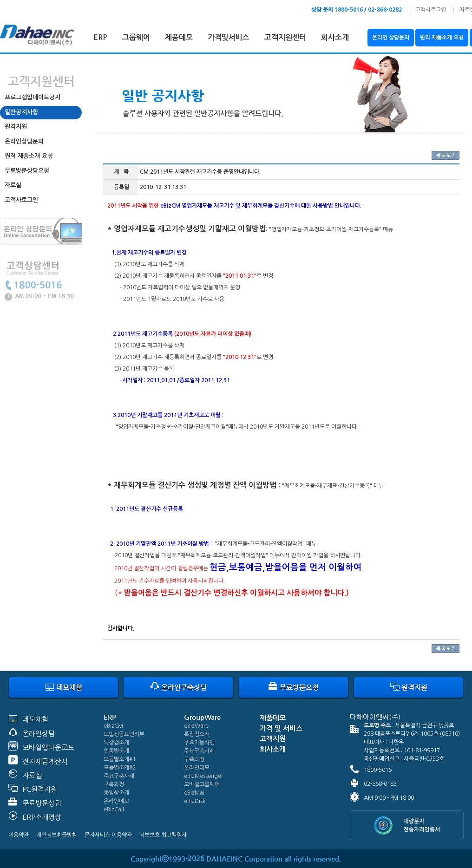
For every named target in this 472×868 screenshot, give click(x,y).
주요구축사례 (119, 776)
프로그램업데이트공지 (33, 97)
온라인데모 (116, 801)
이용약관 (19, 835)
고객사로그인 (431, 10)
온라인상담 (39, 734)
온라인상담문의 (24, 141)
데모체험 (64, 687)
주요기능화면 (199, 743)
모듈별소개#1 (120, 759)
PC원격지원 (40, 789)
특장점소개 (116, 743)
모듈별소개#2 (120, 768)
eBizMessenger (203, 776)
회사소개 (335, 37)
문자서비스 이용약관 (108, 835)
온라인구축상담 (178, 687)
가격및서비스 (229, 37)
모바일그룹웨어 (202, 784)
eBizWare (196, 726)
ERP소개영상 (42, 817)
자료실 (13, 185)
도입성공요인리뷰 (124, 734)
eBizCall (114, 809)
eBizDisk (195, 801)
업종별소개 (116, 751)
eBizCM (113, 726)
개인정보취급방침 (57, 835)
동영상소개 (116, 793)
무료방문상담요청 (27, 171)
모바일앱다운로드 (48, 747)
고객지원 (273, 739)
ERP (100, 37)
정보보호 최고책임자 (163, 835)
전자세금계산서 (45, 761)
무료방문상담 (42, 803)
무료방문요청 (294, 687)
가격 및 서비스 (281, 728)
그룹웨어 (136, 37)
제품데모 (179, 37)
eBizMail (195, 793)
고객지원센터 (285, 37)
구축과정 (114, 784)
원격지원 (16, 127)
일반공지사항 (21, 112)
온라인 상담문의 (391, 38)
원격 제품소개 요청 (442, 38)
